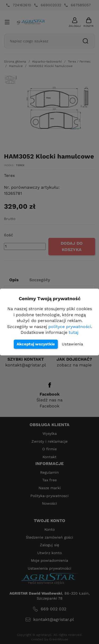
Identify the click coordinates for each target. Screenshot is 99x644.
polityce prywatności (70, 327)
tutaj (74, 332)
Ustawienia (72, 344)
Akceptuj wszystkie (36, 344)
